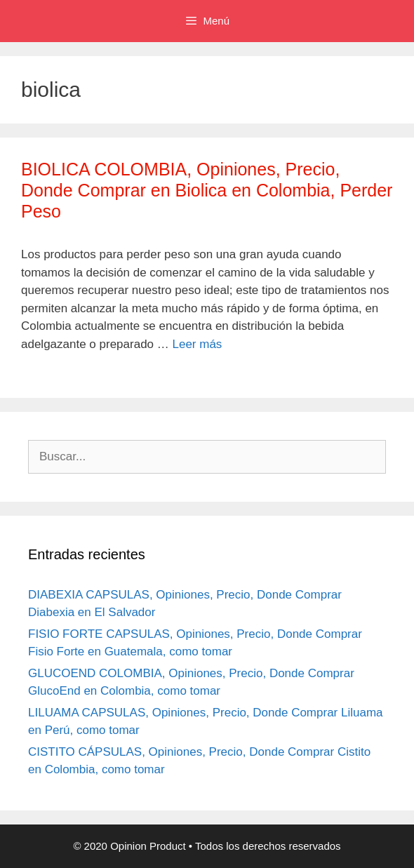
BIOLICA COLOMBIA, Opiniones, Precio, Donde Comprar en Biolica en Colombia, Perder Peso (207, 190)
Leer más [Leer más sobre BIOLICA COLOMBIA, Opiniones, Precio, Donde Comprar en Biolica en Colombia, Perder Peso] (198, 344)
